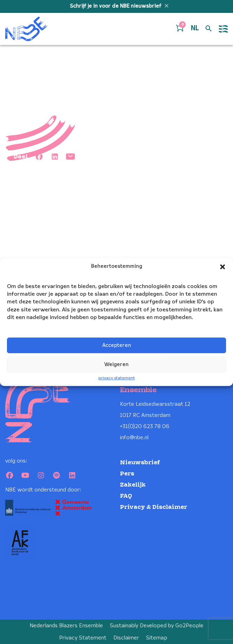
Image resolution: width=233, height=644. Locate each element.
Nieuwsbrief (140, 463)
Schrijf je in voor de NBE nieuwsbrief (116, 6)
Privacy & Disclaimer (154, 507)
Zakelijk (133, 485)
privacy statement (117, 378)
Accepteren (117, 346)
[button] (223, 267)
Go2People (189, 626)
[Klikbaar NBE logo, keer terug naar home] (26, 29)
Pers (127, 474)
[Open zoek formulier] (209, 29)
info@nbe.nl (134, 438)
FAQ (126, 496)
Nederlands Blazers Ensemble (66, 626)
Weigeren (116, 365)
